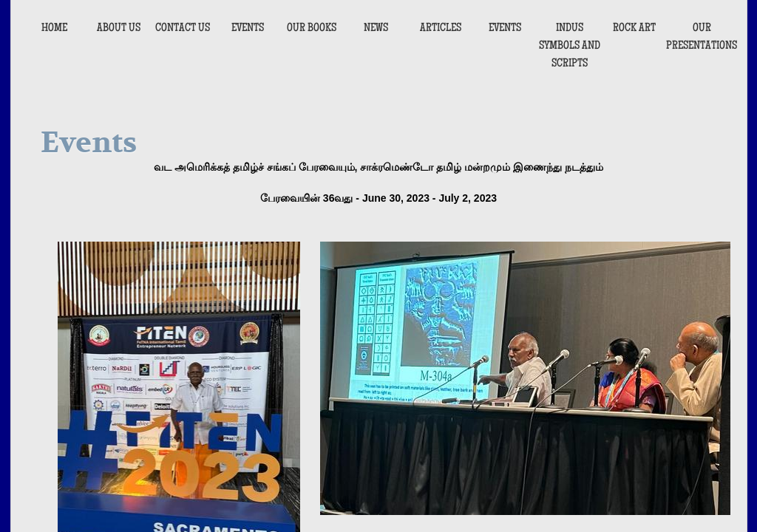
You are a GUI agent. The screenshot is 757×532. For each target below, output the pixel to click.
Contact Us (183, 29)
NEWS (376, 29)
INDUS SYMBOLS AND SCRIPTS (570, 47)
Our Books (312, 29)
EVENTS (505, 29)
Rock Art (634, 29)
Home (54, 29)
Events (248, 29)
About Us (119, 29)
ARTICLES (441, 29)
